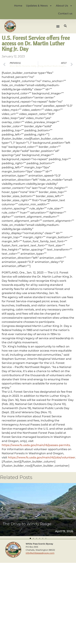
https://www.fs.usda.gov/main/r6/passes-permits (36, 445)
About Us (64, 6)
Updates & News (39, 6)
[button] (58, 26)
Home (18, 6)
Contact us (65, 13)
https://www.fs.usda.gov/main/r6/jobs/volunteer (42, 457)
